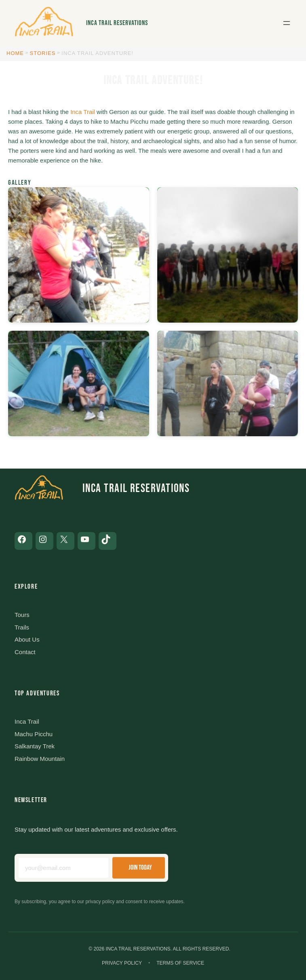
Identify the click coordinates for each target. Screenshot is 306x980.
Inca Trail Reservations (117, 23)
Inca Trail (83, 112)
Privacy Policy (122, 963)
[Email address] (63, 868)
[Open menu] (287, 23)
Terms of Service (180, 963)
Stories (43, 53)
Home (15, 53)
